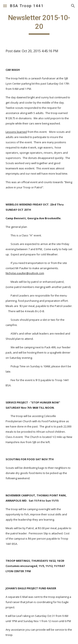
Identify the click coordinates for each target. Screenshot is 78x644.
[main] (39, 24)
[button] (5, 6)
